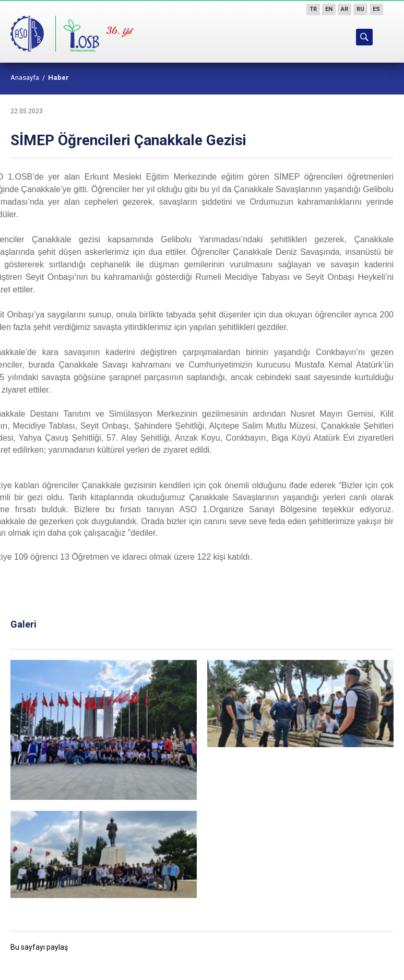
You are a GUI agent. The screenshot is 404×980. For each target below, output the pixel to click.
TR (313, 9)
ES (376, 9)
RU (360, 9)
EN (329, 9)
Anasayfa (25, 78)
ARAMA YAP (364, 37)
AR (344, 9)
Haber (58, 78)
